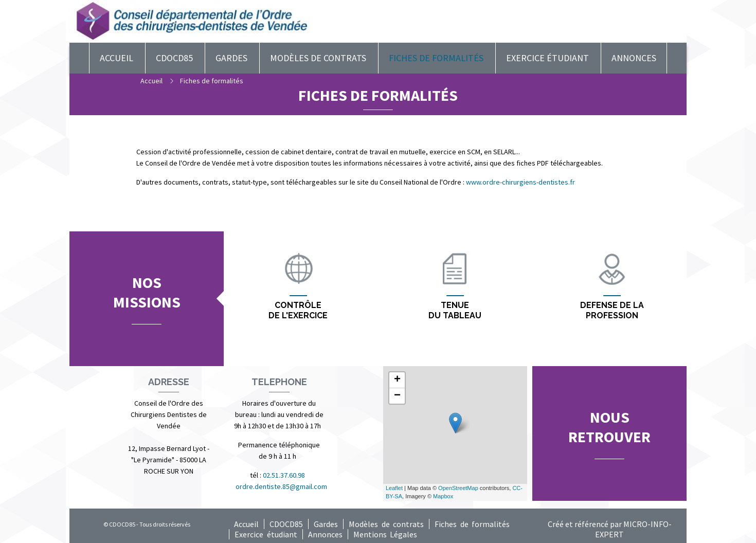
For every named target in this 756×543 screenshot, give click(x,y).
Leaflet (394, 488)
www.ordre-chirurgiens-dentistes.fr (520, 182)
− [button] (397, 396)
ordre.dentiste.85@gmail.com (281, 486)
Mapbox (443, 496)
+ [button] (397, 380)
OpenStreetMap (458, 488)
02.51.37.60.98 (285, 475)
